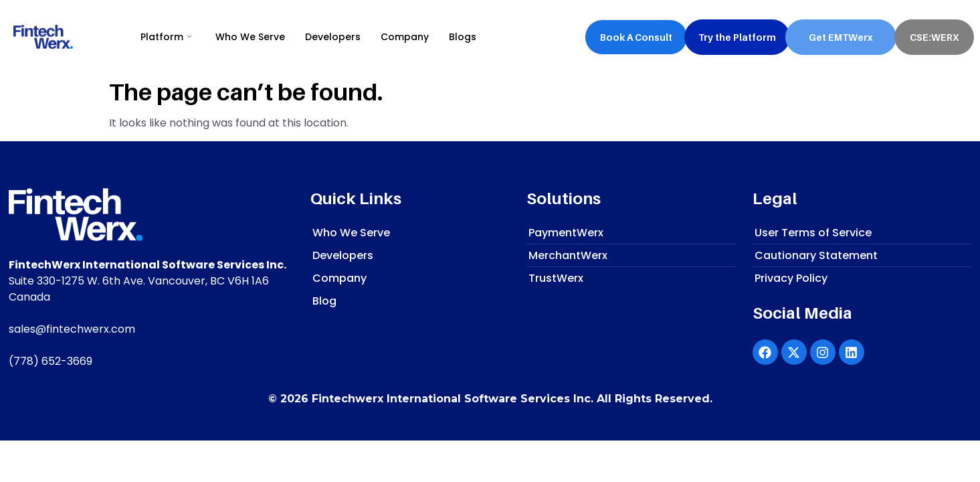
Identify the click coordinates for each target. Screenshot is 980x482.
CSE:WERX (934, 37)
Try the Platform (737, 37)
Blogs (463, 37)
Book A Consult (636, 37)
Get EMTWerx (841, 37)
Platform (166, 37)
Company (405, 37)
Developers (333, 37)
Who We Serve (250, 37)
